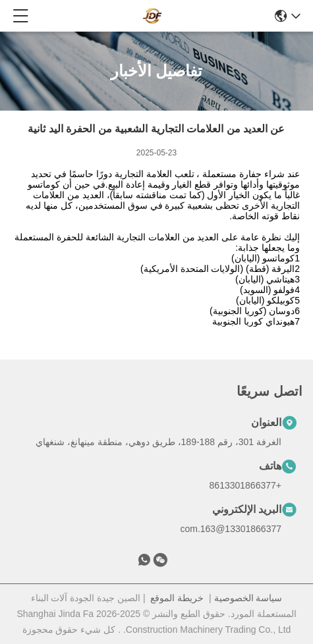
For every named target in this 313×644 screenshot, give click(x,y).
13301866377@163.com (231, 529)
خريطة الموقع (177, 598)
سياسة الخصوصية (248, 598)
